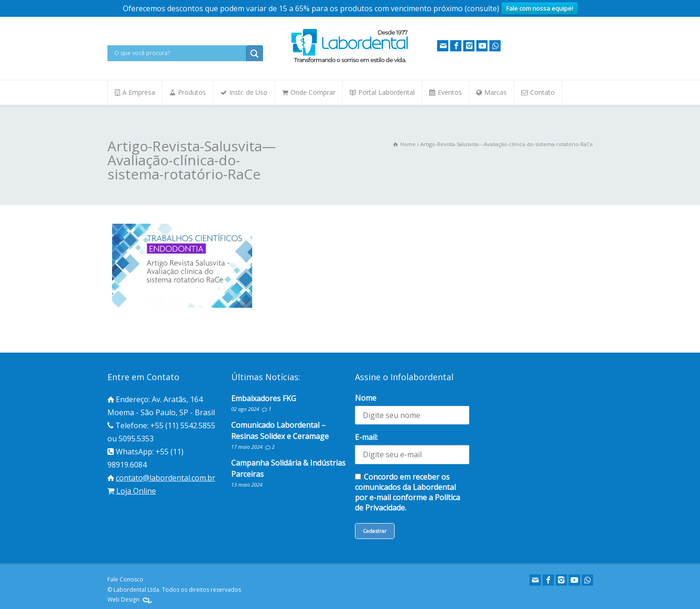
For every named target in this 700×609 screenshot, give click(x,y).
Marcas (495, 92)
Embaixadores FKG (264, 398)
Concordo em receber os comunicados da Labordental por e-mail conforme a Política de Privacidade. (407, 492)
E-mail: (366, 437)
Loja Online (136, 491)
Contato (542, 92)
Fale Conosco (125, 579)
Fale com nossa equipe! (540, 8)
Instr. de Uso (248, 92)
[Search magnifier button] (255, 54)
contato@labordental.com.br (166, 478)
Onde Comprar (313, 92)
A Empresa (139, 92)
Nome (366, 398)
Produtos (192, 92)
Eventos (450, 92)
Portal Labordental (386, 92)
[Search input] (179, 53)
